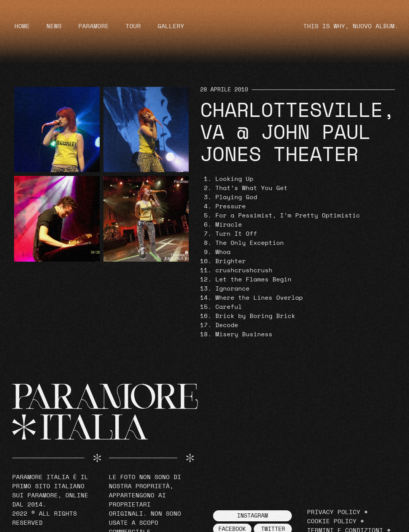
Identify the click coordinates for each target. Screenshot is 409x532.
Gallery (171, 26)
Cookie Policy (332, 521)
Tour (133, 26)
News (54, 26)
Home (22, 26)
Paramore (94, 26)
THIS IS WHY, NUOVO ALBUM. (351, 26)
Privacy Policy (334, 512)
